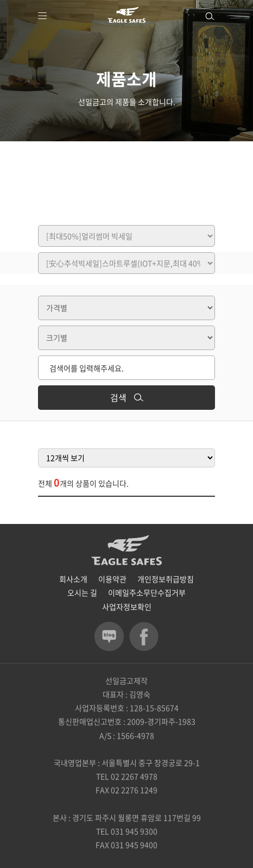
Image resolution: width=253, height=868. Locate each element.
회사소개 (73, 579)
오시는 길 (82, 592)
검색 (127, 397)
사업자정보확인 (127, 607)
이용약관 (112, 579)
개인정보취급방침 (166, 579)
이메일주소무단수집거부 (147, 592)
